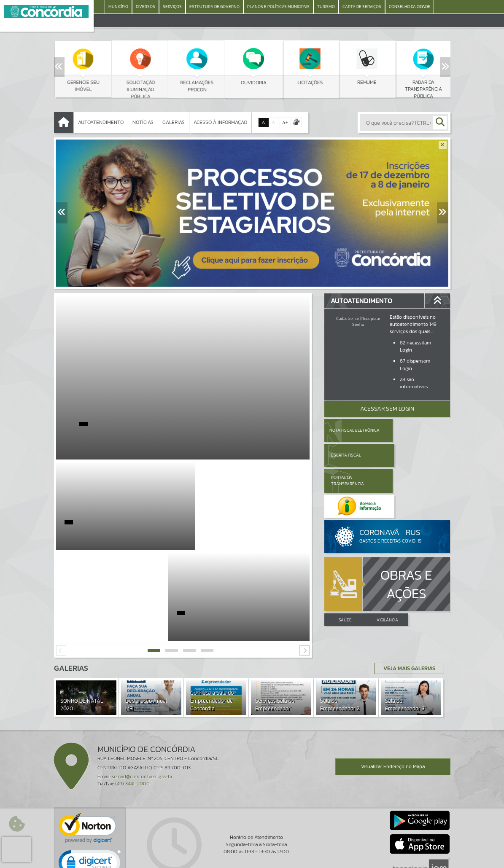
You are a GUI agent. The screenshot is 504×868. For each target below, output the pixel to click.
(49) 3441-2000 (132, 733)
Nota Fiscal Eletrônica (354, 430)
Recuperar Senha (366, 321)
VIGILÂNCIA (387, 569)
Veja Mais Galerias (407, 618)
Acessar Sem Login (387, 409)
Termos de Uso (252, 853)
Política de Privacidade (252, 860)
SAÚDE (345, 569)
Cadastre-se (348, 318)
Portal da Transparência (348, 455)
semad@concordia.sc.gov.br (142, 726)
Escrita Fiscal (409, 430)
